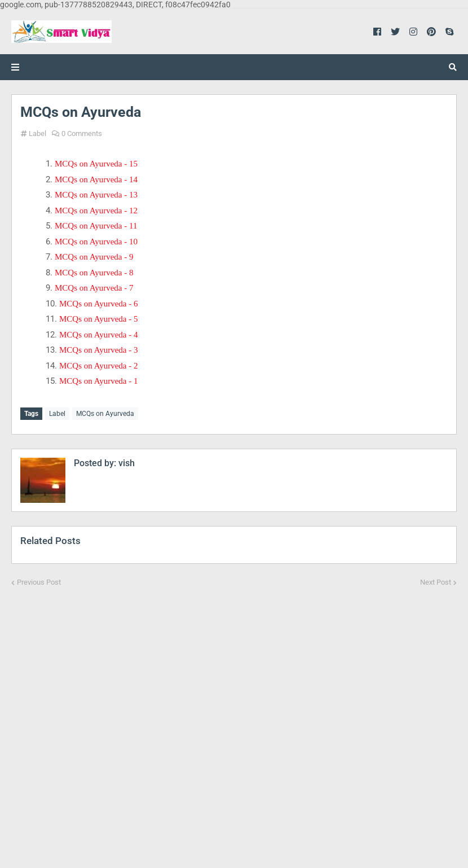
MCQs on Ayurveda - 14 (96, 179)
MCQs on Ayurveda (105, 414)
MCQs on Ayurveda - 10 (96, 242)
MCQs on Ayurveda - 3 (98, 350)
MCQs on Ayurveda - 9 (94, 257)
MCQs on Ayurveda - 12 (96, 211)
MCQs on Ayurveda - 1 (98, 381)
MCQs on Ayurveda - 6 (98, 304)
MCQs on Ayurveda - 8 (94, 273)
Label (37, 133)
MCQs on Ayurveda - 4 (98, 335)
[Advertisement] (234, 720)
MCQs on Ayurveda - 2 (98, 366)
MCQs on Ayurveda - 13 (96, 195)
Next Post (436, 582)
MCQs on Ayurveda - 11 (96, 226)
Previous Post (39, 582)
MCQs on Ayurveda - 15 (96, 164)
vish (125, 463)
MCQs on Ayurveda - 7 (94, 288)
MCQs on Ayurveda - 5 (98, 319)
